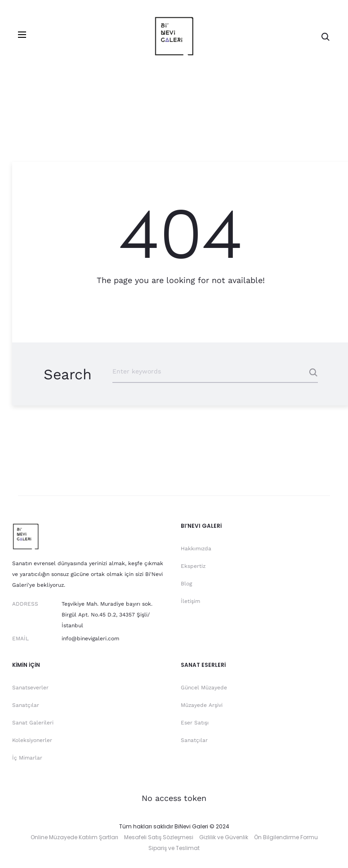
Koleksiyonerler (32, 740)
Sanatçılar (26, 705)
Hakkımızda (196, 549)
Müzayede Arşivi (202, 705)
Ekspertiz (193, 566)
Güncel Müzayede (204, 688)
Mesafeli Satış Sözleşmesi (159, 837)
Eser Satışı (195, 723)
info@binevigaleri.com (90, 639)
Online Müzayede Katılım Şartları (74, 837)
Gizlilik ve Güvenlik (224, 837)
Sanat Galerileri (33, 723)
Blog (186, 584)
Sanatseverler (30, 688)
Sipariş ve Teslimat (174, 848)
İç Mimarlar (27, 758)
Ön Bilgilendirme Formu (286, 837)
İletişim (190, 601)
